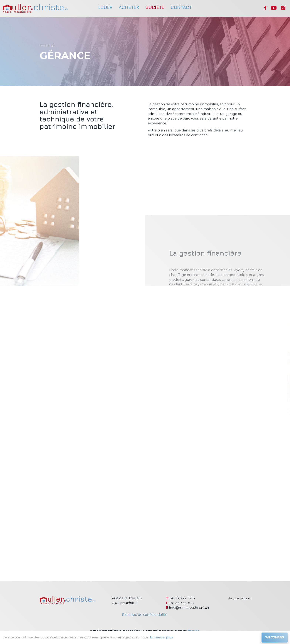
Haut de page (239, 598)
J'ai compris (275, 637)
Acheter (129, 7)
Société (155, 7)
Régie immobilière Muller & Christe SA (35, 9)
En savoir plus (162, 637)
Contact (181, 7)
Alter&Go (194, 631)
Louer (105, 7)
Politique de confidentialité (145, 615)
